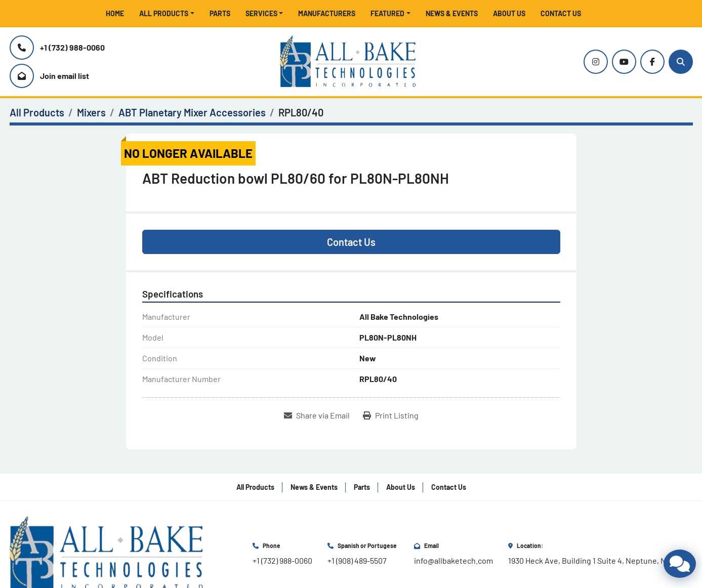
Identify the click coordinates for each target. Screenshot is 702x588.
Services (261, 13)
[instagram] (596, 62)
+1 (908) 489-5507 (357, 560)
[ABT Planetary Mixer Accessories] (192, 112)
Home (115, 13)
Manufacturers (327, 13)
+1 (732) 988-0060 (72, 47)
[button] (167, 13)
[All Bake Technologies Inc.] (111, 552)
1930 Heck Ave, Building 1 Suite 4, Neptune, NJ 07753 (601, 560)
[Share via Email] (317, 415)
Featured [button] (387, 13)
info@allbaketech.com (453, 560)
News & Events (452, 13)
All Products (164, 13)
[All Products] (37, 112)
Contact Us (561, 13)
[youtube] (624, 62)
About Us (509, 13)
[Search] (681, 62)
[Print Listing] (391, 415)
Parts (220, 13)
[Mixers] (91, 112)
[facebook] (652, 62)
